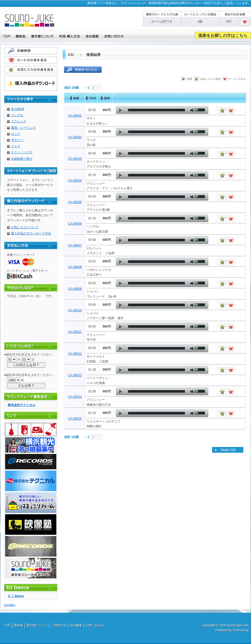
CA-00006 (75, 224)
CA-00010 (75, 310)
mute (192, 110)
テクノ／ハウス (22, 152)
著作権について (37, 625)
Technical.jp (240, 630)
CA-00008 (75, 267)
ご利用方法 (59, 625)
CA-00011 (75, 332)
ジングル (17, 115)
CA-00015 (75, 419)
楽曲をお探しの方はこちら (223, 36)
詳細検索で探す (22, 159)
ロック (16, 134)
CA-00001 (75, 116)
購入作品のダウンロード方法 (31, 233)
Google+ (10, 605)
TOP (7, 625)
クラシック (19, 121)
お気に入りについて (25, 227)
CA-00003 (75, 159)
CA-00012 (75, 354)
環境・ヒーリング (23, 128)
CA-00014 (75, 397)
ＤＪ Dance (16, 596)
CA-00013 (75, 375)
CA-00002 (75, 137)
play (120, 110)
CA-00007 (75, 245)
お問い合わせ (95, 625)
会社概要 (76, 625)
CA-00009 (75, 289)
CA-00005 (75, 202)
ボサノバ (17, 140)
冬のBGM (18, 109)
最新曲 (18, 625)
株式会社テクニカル (22, 405)
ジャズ (16, 146)
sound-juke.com (238, 625)
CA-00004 (75, 181)
